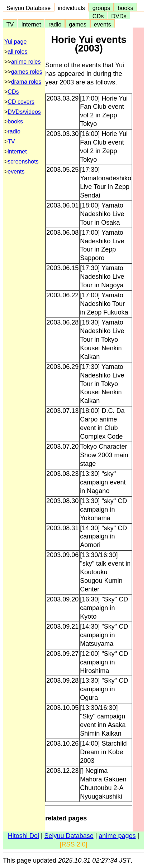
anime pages (117, 836)
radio (55, 24)
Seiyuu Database (29, 8)
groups (101, 8)
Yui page (15, 42)
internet (17, 152)
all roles (17, 52)
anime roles (26, 62)
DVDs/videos (24, 112)
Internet (31, 24)
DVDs (119, 16)
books (125, 8)
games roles (27, 72)
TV (10, 24)
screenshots (23, 162)
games (78, 24)
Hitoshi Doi (23, 836)
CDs (98, 16)
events (103, 24)
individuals (71, 8)
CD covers (21, 102)
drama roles (26, 82)
